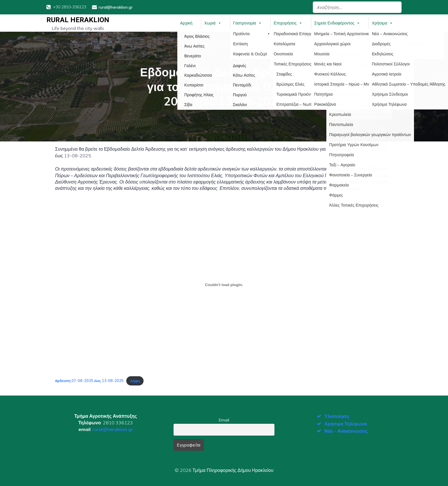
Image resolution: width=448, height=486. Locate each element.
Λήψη (135, 380)
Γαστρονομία (248, 23)
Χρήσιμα (382, 23)
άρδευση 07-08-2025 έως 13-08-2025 (89, 380)
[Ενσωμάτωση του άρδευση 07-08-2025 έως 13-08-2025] (224, 284)
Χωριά (213, 23)
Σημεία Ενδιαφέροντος (337, 23)
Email (224, 420)
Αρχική (186, 23)
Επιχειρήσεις (288, 23)
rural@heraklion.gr (113, 429)
